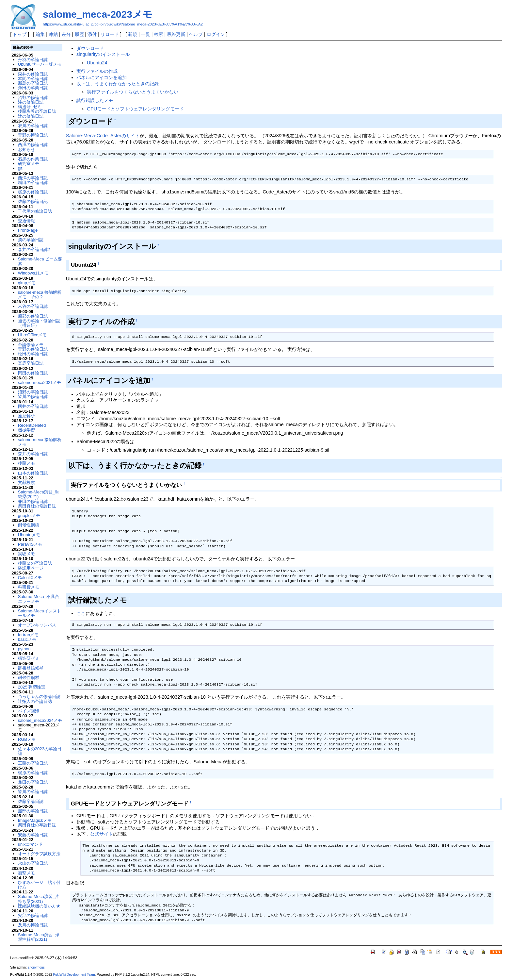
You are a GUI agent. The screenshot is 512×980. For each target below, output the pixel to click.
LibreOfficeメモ (32, 335)
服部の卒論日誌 (33, 811)
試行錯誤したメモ (95, 100)
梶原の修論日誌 (33, 192)
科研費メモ (29, 587)
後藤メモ (26, 463)
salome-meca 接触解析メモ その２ (40, 295)
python (24, 649)
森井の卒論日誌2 (34, 249)
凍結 (53, 34)
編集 (40, 34)
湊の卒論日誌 (31, 240)
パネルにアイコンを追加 (102, 77)
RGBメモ (27, 739)
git (20, 168)
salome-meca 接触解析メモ (40, 442)
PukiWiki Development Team (74, 975)
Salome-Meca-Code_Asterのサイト (103, 136)
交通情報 (26, 221)
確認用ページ (31, 568)
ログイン (216, 34)
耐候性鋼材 (29, 678)
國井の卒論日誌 (33, 406)
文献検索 (26, 482)
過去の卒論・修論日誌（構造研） (39, 323)
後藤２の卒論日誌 (35, 563)
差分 (66, 34)
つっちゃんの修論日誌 (39, 697)
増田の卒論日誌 (33, 183)
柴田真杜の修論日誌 (37, 506)
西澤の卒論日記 (33, 178)
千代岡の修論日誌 (35, 211)
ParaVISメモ (30, 544)
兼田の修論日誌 (33, 501)
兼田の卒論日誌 (33, 782)
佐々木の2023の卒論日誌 (40, 751)
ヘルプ (196, 34)
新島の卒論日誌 (33, 83)
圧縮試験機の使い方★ (39, 906)
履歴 (79, 34)
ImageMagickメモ (35, 820)
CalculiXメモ (30, 578)
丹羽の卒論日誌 (33, 60)
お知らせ (26, 149)
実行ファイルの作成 (97, 71)
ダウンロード (90, 48)
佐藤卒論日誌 (31, 801)
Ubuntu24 (97, 63)
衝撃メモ (26, 873)
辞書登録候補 (31, 668)
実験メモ (26, 554)
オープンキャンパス (37, 625)
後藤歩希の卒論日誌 (37, 111)
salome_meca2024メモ (40, 720)
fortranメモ (28, 635)
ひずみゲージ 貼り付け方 (39, 885)
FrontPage (28, 230)
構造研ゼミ (29, 658)
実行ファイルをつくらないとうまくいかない (133, 92)
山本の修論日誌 (33, 473)
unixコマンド (30, 844)
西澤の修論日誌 (33, 145)
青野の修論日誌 (33, 349)
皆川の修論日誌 (33, 397)
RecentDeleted (32, 425)
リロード (110, 34)
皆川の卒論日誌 (33, 792)
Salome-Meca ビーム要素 (40, 261)
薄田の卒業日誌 (33, 88)
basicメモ (27, 639)
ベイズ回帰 (29, 711)
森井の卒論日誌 (33, 454)
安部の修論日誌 (33, 915)
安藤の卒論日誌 (33, 835)
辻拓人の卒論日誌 (35, 701)
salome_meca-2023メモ (98, 14)
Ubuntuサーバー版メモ (40, 64)
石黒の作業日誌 (33, 159)
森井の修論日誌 (33, 74)
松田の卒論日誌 (33, 354)
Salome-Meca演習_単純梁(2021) (39, 494)
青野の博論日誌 (33, 135)
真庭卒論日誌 (31, 363)
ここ (81, 613)
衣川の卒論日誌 (33, 126)
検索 (159, 34)
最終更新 (176, 34)
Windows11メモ (33, 273)
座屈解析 (26, 416)
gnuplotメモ (29, 515)
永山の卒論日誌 (33, 863)
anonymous (36, 967)
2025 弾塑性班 (32, 687)
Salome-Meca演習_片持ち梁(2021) (39, 899)
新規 (133, 34)
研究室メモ (29, 164)
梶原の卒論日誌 (33, 773)
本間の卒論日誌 (33, 79)
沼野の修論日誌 (33, 98)
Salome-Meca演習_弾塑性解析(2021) (39, 937)
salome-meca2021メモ (40, 382)
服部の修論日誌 (33, 316)
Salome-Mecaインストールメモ (40, 613)
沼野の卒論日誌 (33, 392)
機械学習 (26, 430)
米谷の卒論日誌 (33, 306)
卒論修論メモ (31, 345)
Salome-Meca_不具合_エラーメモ (40, 599)
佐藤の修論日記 (33, 201)
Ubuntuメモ (29, 535)
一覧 (146, 34)
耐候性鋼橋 (29, 525)
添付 (92, 34)
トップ (20, 34)
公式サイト (102, 834)
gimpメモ (27, 283)
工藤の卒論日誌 (33, 763)
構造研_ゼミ (30, 107)
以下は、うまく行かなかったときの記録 (118, 84)
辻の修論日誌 (31, 116)
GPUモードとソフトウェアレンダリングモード (135, 109)
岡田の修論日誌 (33, 373)
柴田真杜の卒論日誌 (37, 825)
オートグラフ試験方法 (39, 854)
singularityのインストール (103, 54)
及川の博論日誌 (33, 925)
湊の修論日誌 (31, 102)
